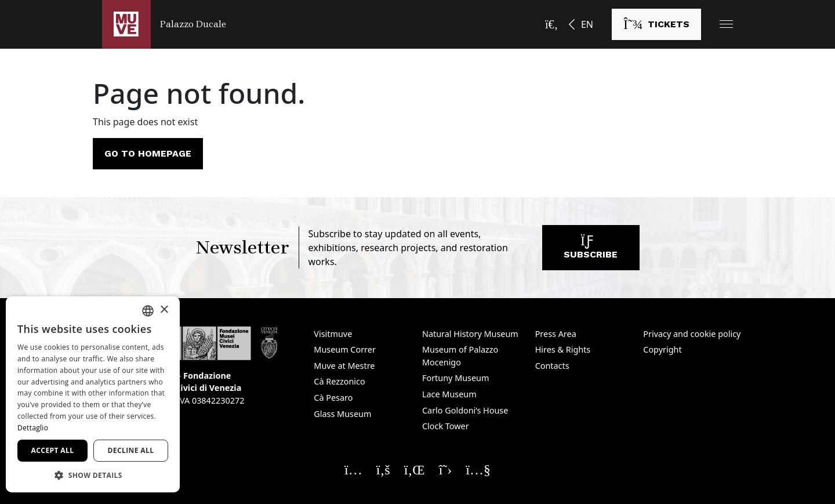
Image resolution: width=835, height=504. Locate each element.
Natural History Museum (470, 334)
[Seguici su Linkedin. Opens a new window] (415, 469)
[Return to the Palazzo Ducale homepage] (164, 24)
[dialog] (93, 394)
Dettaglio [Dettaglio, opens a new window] (33, 428)
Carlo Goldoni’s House (465, 410)
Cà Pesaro (333, 398)
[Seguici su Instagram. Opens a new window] (353, 469)
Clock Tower (446, 426)
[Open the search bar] (551, 24)
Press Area (556, 334)
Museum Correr (345, 349)
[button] (726, 24)
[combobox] (148, 311)
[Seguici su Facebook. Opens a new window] (383, 469)
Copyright (662, 349)
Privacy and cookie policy (692, 334)
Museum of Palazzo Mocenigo (460, 356)
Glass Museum (342, 414)
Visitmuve (333, 334)
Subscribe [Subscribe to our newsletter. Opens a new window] (591, 250)
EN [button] (587, 24)
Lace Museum (449, 394)
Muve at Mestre (344, 366)
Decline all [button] (131, 450)
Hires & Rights (563, 349)
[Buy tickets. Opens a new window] (656, 24)
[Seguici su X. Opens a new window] (446, 469)
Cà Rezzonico (339, 381)
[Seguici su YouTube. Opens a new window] (478, 469)
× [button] (164, 310)
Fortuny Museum (456, 378)
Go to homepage (148, 153)
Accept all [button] (53, 450)
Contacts (552, 366)
